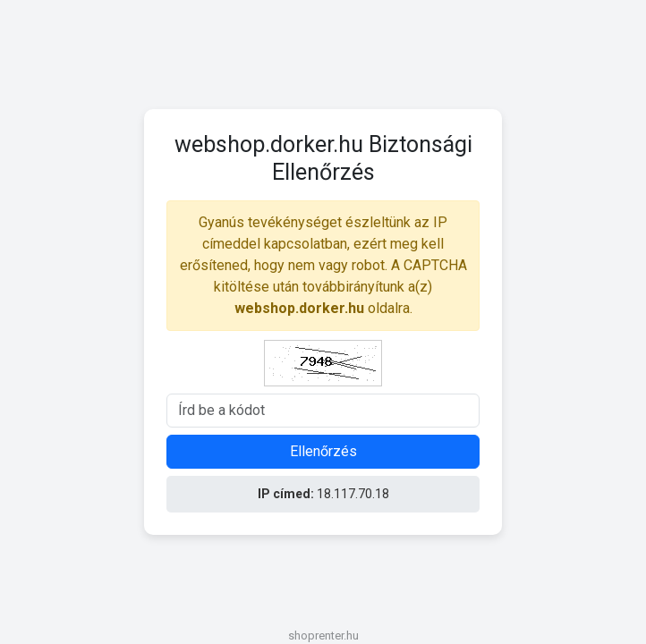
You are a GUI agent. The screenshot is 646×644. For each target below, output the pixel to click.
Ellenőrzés (323, 451)
